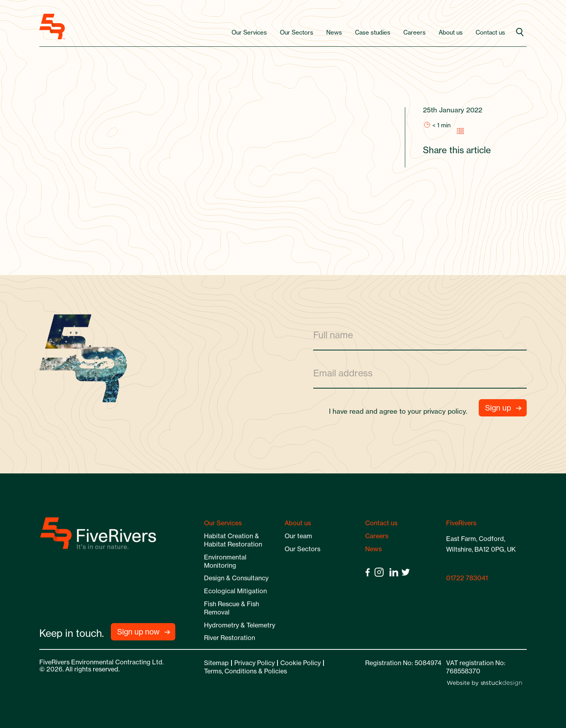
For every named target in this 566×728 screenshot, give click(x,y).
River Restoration (230, 638)
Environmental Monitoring (225, 561)
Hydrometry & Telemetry (240, 625)
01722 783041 (467, 578)
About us (451, 32)
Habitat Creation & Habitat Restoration (233, 540)
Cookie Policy (300, 663)
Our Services (249, 32)
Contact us (490, 32)
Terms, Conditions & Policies (245, 671)
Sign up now (138, 632)
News (334, 32)
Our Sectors (297, 32)
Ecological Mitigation (235, 591)
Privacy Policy (255, 663)
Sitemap (216, 663)
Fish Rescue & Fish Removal (232, 608)
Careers (414, 32)
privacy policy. (445, 411)
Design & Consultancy (236, 578)
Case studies (373, 32)
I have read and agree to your (402, 411)
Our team (298, 536)
